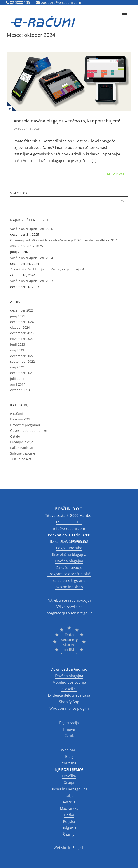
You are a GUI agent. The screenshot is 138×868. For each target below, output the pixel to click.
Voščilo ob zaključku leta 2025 (32, 229)
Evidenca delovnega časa (69, 695)
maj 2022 (17, 367)
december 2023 (22, 333)
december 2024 (22, 322)
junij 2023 (18, 344)
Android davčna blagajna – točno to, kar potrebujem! (47, 269)
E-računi (16, 414)
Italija (69, 796)
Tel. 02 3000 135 (69, 522)
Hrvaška (69, 776)
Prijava (69, 729)
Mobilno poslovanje (69, 682)
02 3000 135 (18, 2)
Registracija (69, 723)
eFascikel (69, 689)
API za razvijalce (69, 607)
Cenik (69, 736)
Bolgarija (69, 828)
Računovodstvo (22, 448)
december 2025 (22, 310)
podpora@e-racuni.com (58, 2)
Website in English (69, 848)
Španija (69, 835)
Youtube (69, 763)
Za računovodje (69, 568)
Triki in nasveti (21, 459)
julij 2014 (17, 379)
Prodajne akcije (22, 442)
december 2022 (22, 356)
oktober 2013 (20, 390)
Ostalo (15, 436)
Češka (69, 815)
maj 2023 (17, 350)
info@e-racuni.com (69, 529)
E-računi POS (20, 419)
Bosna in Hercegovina (69, 789)
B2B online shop (69, 587)
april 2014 (18, 384)
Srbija (69, 783)
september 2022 (22, 361)
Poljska (69, 822)
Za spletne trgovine (69, 580)
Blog (69, 757)
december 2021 (22, 373)
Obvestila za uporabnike (29, 431)
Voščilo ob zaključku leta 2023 (32, 281)
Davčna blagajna (69, 561)
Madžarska (69, 808)
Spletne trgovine (23, 453)
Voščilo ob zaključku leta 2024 (32, 258)
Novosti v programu (25, 425)
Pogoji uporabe (69, 548)
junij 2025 (18, 316)
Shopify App (69, 702)
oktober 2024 (20, 327)
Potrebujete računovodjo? (69, 600)
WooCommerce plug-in (69, 708)
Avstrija (69, 802)
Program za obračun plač (69, 574)
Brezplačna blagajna (69, 554)
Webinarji (69, 750)
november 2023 (22, 339)
